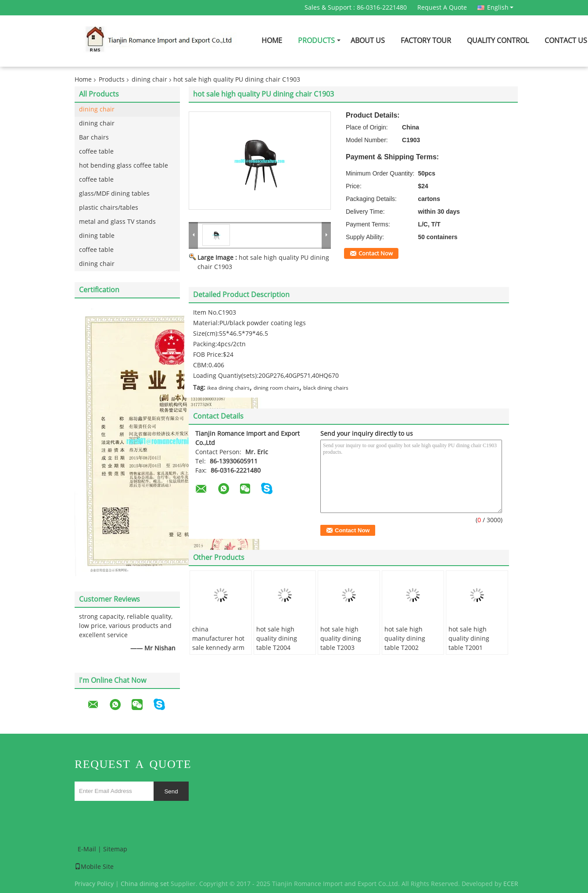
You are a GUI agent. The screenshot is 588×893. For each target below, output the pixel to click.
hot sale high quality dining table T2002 (405, 639)
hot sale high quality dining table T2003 (341, 639)
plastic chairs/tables (109, 208)
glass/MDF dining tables (114, 194)
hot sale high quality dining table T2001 (469, 639)
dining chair (149, 80)
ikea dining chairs (228, 388)
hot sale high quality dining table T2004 (277, 639)
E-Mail (87, 849)
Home (272, 41)
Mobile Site (94, 867)
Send (171, 791)
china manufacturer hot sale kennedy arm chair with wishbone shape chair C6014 (218, 653)
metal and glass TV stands (117, 222)
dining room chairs (276, 388)
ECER (511, 884)
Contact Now (376, 254)
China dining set (145, 884)
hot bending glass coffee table (124, 166)
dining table (97, 236)
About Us (368, 41)
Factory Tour (426, 41)
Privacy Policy (94, 884)
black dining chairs (326, 388)
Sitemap (115, 849)
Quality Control (498, 41)
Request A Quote (442, 8)
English (500, 7)
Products (316, 41)
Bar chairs (94, 138)
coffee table (96, 152)
